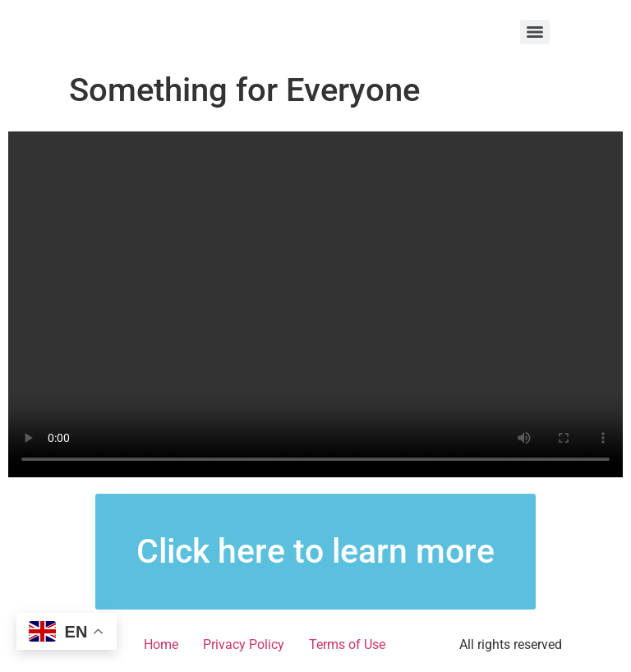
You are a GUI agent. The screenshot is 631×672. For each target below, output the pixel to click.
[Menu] (535, 32)
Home (161, 644)
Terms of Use (347, 644)
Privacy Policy (244, 644)
